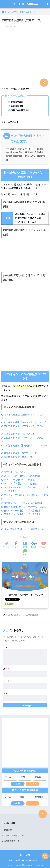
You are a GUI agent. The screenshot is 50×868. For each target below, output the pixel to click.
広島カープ (19, 615)
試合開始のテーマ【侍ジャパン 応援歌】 (22, 503)
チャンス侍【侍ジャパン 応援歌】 (19, 480)
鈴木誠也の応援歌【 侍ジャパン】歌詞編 (24, 149)
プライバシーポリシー (14, 836)
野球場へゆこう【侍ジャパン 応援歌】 (21, 514)
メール (7, 681)
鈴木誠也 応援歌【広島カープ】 (18, 457)
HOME (25, 855)
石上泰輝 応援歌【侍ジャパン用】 (19, 434)
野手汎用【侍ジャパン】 (14, 472)
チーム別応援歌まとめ (33, 860)
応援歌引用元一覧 (12, 841)
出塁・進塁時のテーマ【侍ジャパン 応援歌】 (24, 507)
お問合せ (8, 830)
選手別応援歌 (32, 615)
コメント (7, 648)
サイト (6, 693)
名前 (6, 669)
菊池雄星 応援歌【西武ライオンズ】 (20, 453)
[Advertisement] (25, 56)
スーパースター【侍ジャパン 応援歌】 (21, 476)
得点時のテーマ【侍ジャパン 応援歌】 (21, 511)
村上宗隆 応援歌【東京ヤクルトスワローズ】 (24, 422)
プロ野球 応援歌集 (25, 4)
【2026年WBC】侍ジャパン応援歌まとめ (22, 529)
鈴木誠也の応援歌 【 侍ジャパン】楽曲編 (25, 152)
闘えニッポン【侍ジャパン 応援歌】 (20, 484)
